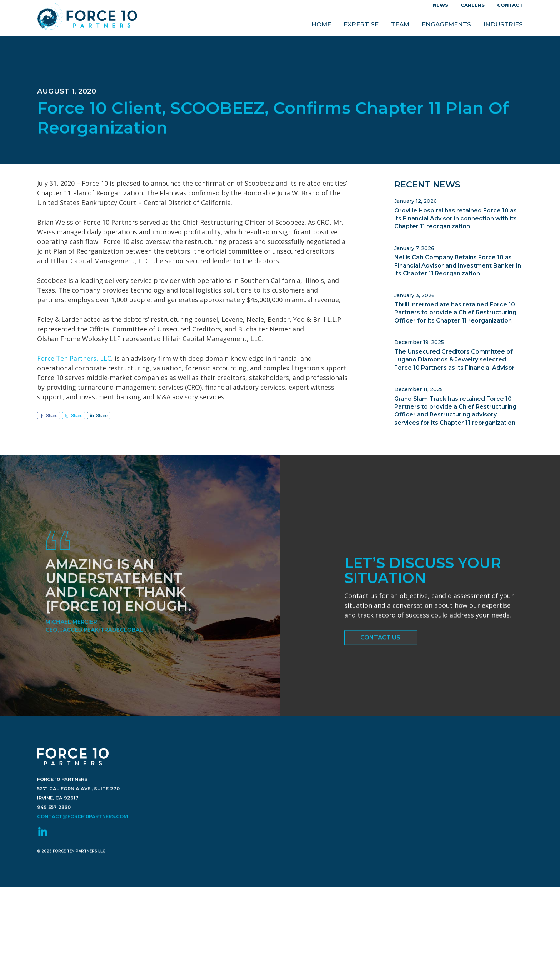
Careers (473, 5)
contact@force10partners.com (82, 835)
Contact (510, 5)
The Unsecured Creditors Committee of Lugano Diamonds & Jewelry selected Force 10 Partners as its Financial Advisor (454, 360)
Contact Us (380, 641)
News (441, 5)
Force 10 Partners (87, 18)
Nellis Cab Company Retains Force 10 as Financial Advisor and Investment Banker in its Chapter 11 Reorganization (458, 265)
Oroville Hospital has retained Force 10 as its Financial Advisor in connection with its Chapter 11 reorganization (456, 219)
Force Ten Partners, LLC (74, 358)
